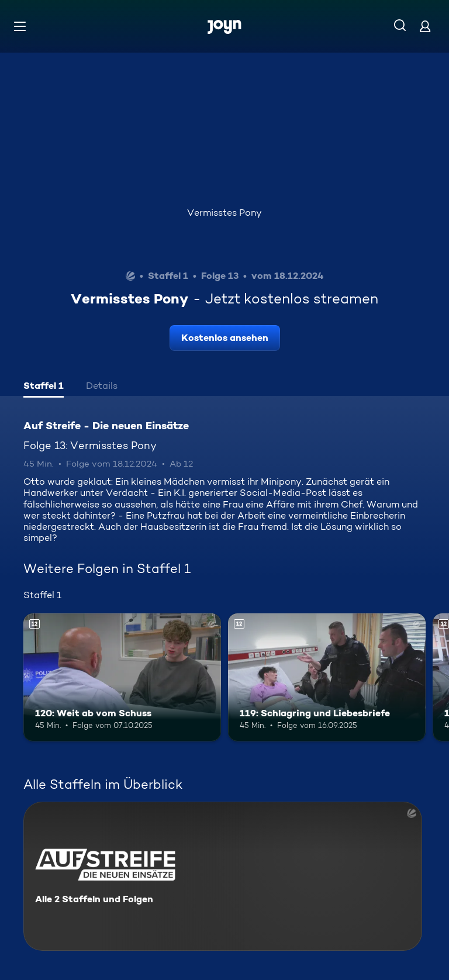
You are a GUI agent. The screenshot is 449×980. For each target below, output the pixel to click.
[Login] (425, 26)
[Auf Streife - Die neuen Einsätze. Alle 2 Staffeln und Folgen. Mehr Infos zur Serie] (223, 876)
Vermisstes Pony (224, 213)
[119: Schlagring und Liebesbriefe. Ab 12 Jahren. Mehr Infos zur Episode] (327, 678)
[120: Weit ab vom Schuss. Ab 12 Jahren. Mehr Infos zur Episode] (122, 678)
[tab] (44, 387)
